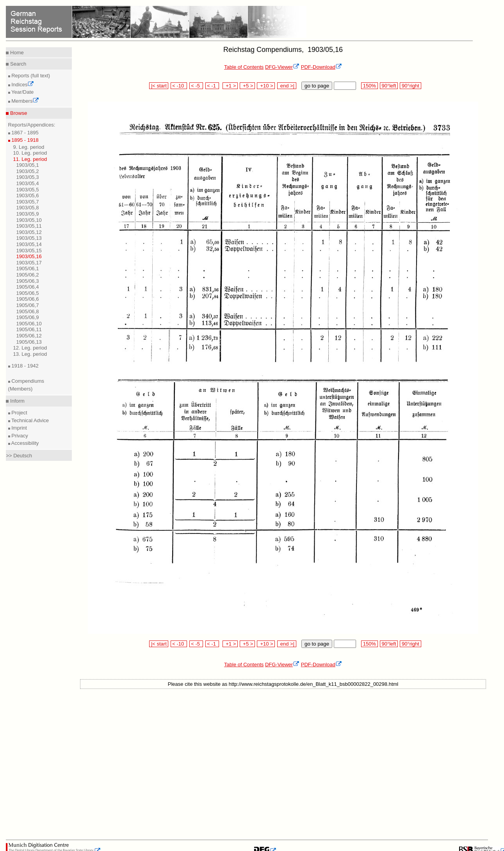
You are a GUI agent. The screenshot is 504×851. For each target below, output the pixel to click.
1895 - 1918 (24, 140)
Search (17, 64)
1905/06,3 (28, 281)
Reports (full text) (30, 76)
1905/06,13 (29, 342)
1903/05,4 (28, 183)
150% (369, 86)
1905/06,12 (29, 336)
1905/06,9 (28, 317)
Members (25, 101)
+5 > (247, 86)
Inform (16, 401)
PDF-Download (321, 67)
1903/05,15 (29, 251)
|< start (159, 86)
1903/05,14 (29, 244)
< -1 (212, 86)
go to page (317, 86)
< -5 (196, 86)
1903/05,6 (28, 195)
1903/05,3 (28, 177)
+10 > (266, 86)
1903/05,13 (29, 238)
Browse (18, 113)
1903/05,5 (28, 190)
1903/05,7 (28, 202)
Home (16, 53)
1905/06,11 (29, 329)
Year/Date (22, 92)
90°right (410, 86)
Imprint (19, 428)
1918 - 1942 (24, 366)
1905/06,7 (28, 305)
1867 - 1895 (24, 133)
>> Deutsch (19, 456)
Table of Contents (244, 67)
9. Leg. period (29, 147)
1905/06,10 (29, 324)
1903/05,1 (28, 165)
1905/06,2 (28, 275)
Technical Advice (30, 420)
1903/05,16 (29, 256)
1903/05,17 (29, 263)
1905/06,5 (28, 293)
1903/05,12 (29, 232)
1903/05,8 (28, 208)
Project (19, 413)
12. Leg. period (30, 348)
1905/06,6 (28, 299)
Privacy (19, 436)
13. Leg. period (30, 354)
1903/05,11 (29, 226)
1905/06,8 (28, 311)
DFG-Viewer (282, 67)
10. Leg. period (30, 153)
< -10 (179, 86)
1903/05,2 (28, 171)
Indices (22, 85)
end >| (287, 86)
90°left (389, 86)
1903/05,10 (29, 220)
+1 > (230, 86)
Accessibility (25, 443)
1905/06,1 (28, 269)
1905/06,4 (28, 287)
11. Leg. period (30, 159)
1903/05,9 (28, 214)
